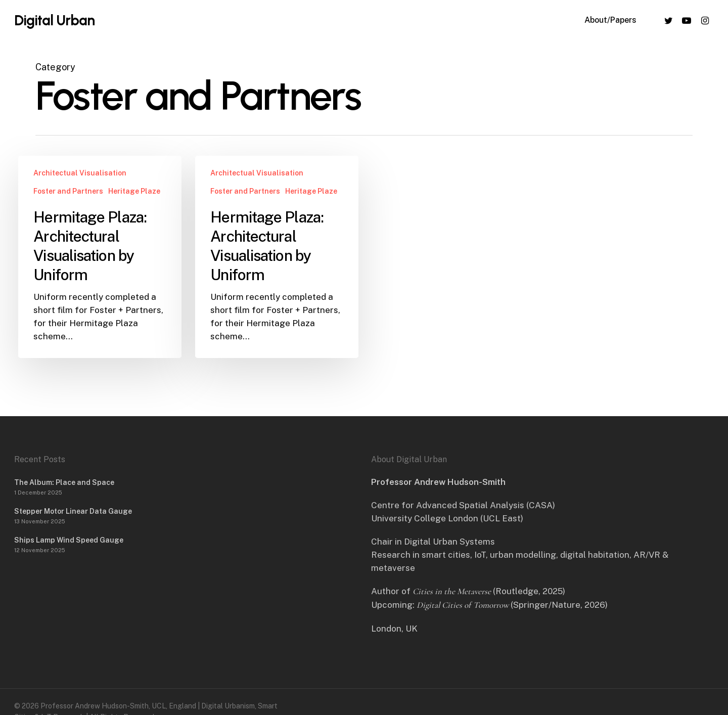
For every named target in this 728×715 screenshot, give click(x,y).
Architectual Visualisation (80, 173)
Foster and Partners (68, 191)
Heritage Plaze (134, 191)
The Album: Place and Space (64, 482)
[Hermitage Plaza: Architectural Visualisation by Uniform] (100, 257)
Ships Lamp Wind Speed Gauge (69, 540)
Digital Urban (54, 21)
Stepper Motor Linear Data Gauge (73, 511)
